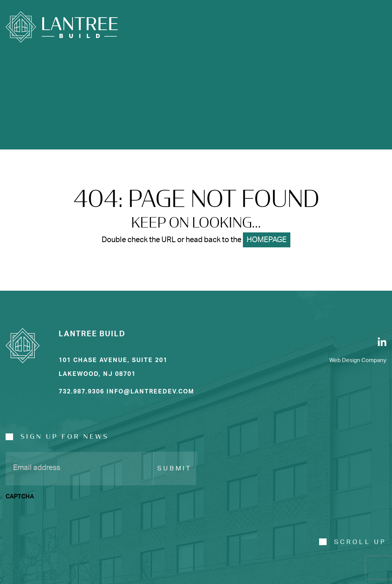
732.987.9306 (81, 392)
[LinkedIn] (382, 342)
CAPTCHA (20, 497)
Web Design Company (358, 360)
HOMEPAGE (267, 240)
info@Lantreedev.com (150, 392)
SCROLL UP (360, 542)
